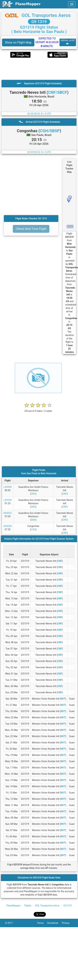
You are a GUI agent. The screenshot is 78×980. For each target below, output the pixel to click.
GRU (33, 494)
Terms (42, 923)
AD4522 (8, 513)
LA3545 (8, 500)
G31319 (67, 906)
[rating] (38, 409)
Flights (28, 906)
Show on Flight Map (18, 42)
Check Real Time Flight (31, 229)
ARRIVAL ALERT (68, 42)
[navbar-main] (72, 4)
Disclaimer (54, 923)
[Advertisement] (33, 69)
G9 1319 (39, 22)
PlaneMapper (13, 906)
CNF (65, 494)
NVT (63, 699)
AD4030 (8, 526)
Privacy (67, 923)
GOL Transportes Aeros (46, 15)
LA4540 (8, 487)
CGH (33, 529)
